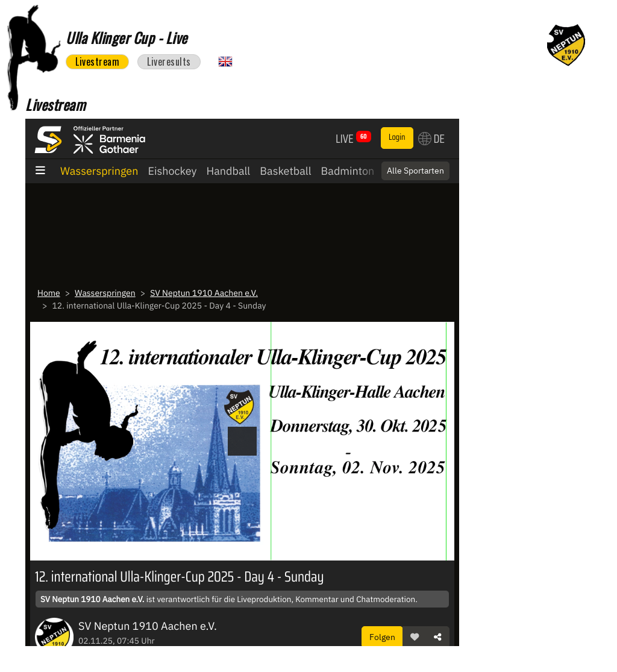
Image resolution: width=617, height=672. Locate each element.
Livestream (97, 61)
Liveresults (169, 61)
